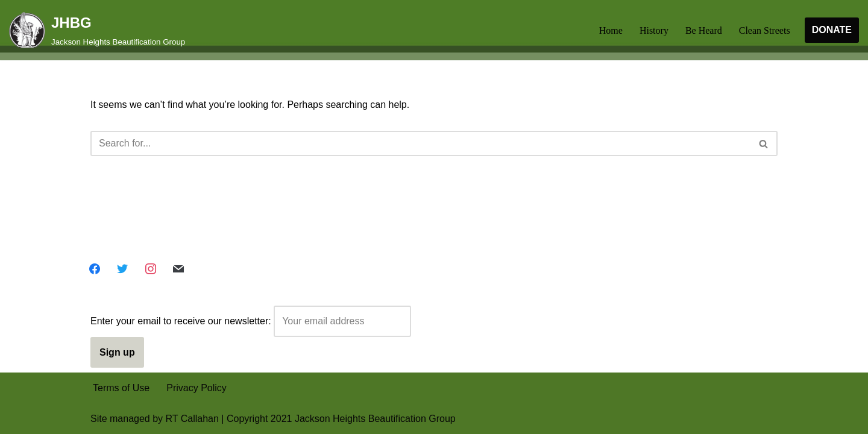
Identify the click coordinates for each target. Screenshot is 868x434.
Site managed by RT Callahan (155, 419)
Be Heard (704, 30)
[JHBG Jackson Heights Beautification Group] (97, 30)
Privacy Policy (197, 388)
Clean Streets (765, 30)
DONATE (832, 30)
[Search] (420, 143)
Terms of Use (121, 388)
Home (611, 30)
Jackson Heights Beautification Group (375, 419)
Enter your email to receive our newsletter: (251, 321)
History (654, 30)
